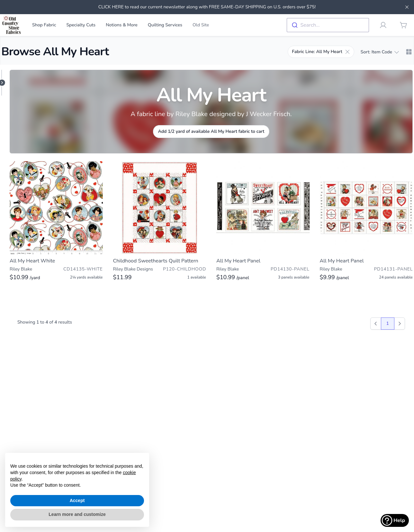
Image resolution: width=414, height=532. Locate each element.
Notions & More (122, 25)
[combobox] (328, 25)
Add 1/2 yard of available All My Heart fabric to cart (211, 131)
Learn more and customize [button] (77, 514)
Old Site (201, 25)
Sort (380, 52)
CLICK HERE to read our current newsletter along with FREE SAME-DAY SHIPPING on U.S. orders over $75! (207, 7)
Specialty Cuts (81, 25)
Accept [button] (77, 500)
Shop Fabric (44, 25)
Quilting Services (165, 25)
